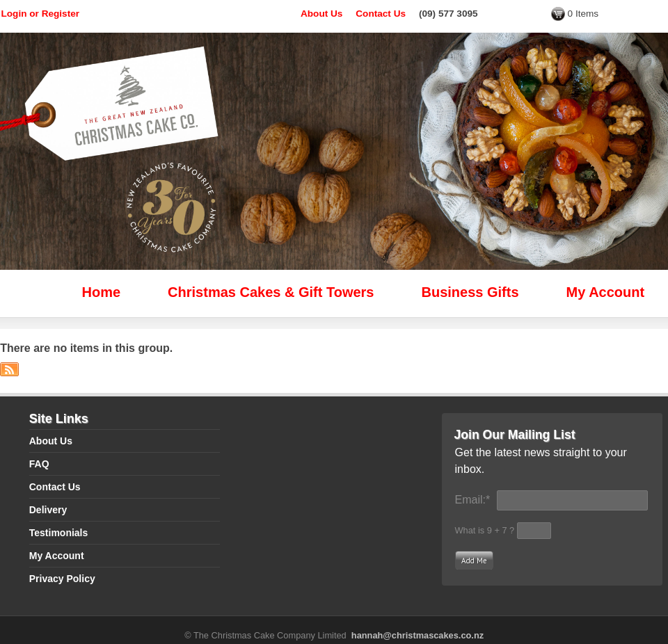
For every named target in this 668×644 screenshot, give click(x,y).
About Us (321, 14)
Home (102, 292)
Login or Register (41, 14)
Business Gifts (470, 292)
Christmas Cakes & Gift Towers (271, 292)
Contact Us (381, 14)
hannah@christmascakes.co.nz (417, 635)
